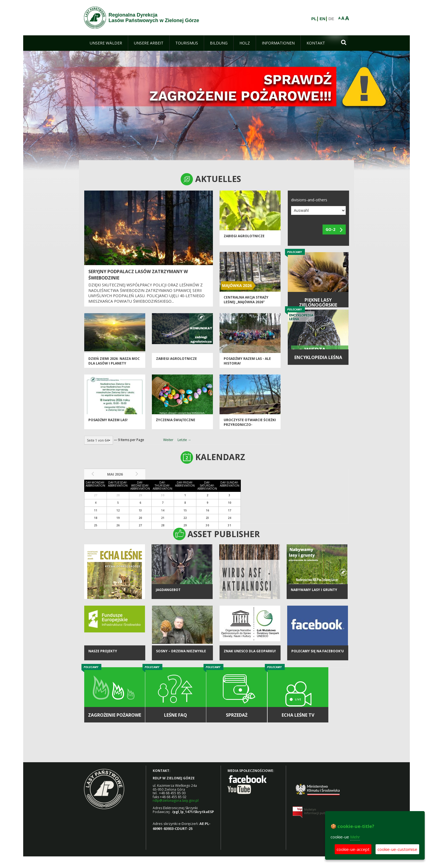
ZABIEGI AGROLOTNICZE (244, 236)
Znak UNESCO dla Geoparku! (250, 651)
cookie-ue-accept (353, 849)
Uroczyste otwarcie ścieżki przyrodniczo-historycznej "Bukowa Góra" (250, 427)
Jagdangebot (168, 590)
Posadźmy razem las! (108, 420)
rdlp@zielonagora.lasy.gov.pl (176, 800)
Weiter (168, 440)
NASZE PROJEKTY (103, 651)
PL (314, 19)
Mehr (355, 837)
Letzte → (184, 440)
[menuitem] (106, 43)
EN (322, 19)
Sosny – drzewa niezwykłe (181, 651)
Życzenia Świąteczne (176, 420)
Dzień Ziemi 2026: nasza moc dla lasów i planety (114, 361)
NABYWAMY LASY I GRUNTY (314, 590)
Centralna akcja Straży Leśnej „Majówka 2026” (246, 300)
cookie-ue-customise (397, 849)
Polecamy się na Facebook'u (318, 651)
